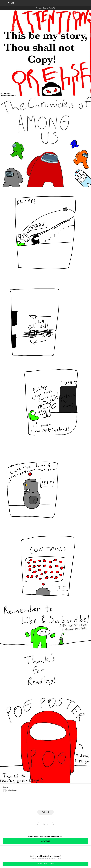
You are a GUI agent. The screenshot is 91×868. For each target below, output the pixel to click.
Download (45, 841)
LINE (27, 804)
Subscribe (47, 812)
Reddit (64, 804)
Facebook (36, 804)
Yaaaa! (11, 3)
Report (45, 824)
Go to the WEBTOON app (45, 864)
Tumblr (55, 804)
